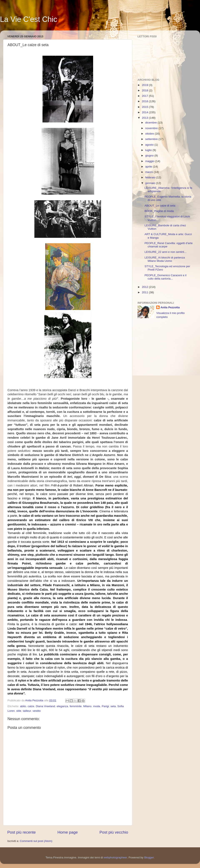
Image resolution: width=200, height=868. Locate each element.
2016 (145, 101)
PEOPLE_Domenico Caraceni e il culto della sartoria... (166, 277)
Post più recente (22, 832)
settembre (152, 139)
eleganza (62, 706)
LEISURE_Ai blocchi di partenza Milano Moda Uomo (165, 259)
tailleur (27, 711)
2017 (145, 96)
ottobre (150, 134)
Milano (87, 706)
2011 (145, 292)
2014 (145, 112)
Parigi (105, 706)
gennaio (151, 183)
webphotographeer (115, 857)
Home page (68, 832)
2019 (145, 85)
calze (31, 706)
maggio (150, 161)
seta (113, 706)
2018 (145, 90)
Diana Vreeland (46, 706)
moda (97, 706)
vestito (37, 711)
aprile (149, 167)
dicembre (151, 123)
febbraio (151, 177)
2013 (145, 118)
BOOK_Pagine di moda (159, 211)
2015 (145, 107)
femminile (76, 706)
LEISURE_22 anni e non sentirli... (166, 252)
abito (23, 706)
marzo (149, 172)
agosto (150, 145)
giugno (150, 156)
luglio (149, 150)
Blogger (149, 857)
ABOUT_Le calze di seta (160, 206)
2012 (145, 287)
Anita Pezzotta (170, 307)
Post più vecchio (114, 832)
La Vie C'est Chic (29, 19)
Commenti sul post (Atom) (36, 841)
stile (19, 711)
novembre (152, 128)
